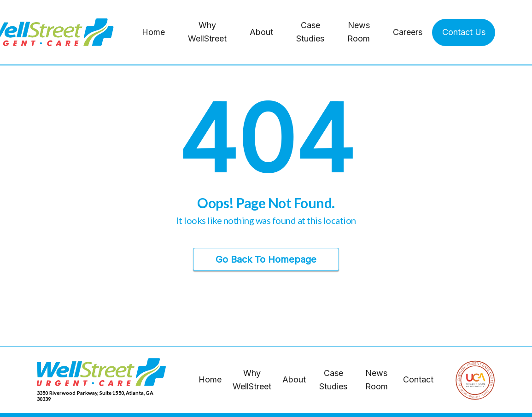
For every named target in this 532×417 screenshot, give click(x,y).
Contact (418, 379)
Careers (408, 32)
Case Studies (310, 32)
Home (153, 32)
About (261, 32)
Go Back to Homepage (266, 259)
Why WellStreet (207, 32)
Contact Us (464, 32)
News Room (359, 32)
